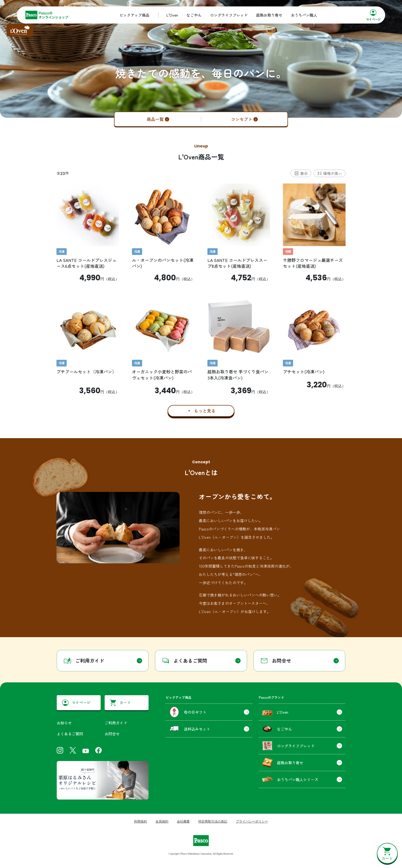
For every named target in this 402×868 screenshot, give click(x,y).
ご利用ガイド (116, 723)
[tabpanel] (201, 300)
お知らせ (64, 723)
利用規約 (141, 821)
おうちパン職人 (304, 15)
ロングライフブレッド (229, 15)
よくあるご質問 (70, 734)
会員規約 (162, 821)
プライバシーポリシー (252, 821)
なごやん (194, 15)
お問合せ (112, 734)
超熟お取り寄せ (269, 15)
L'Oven (172, 15)
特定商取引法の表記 (213, 821)
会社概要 (183, 821)
